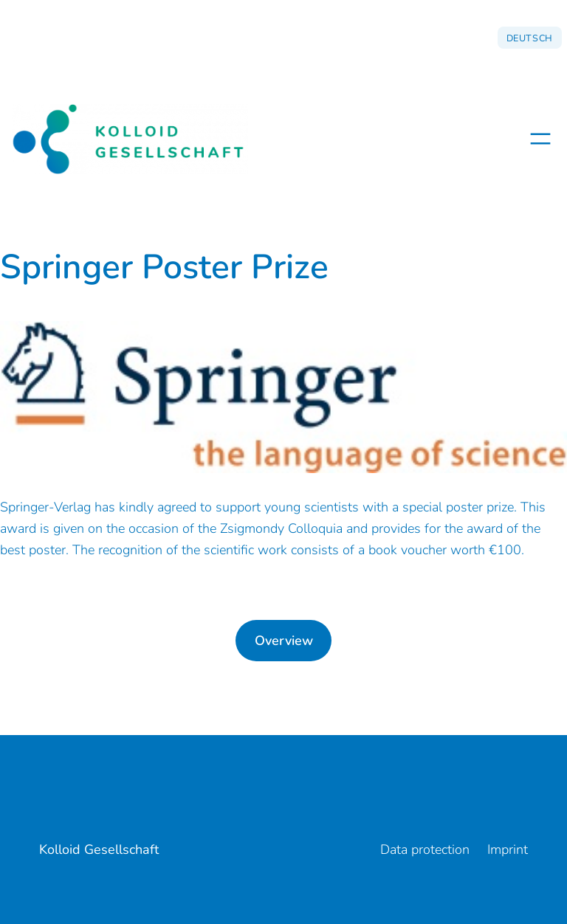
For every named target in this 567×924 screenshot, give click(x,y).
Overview (284, 641)
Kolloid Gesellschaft (99, 849)
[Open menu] (540, 139)
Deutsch (530, 38)
